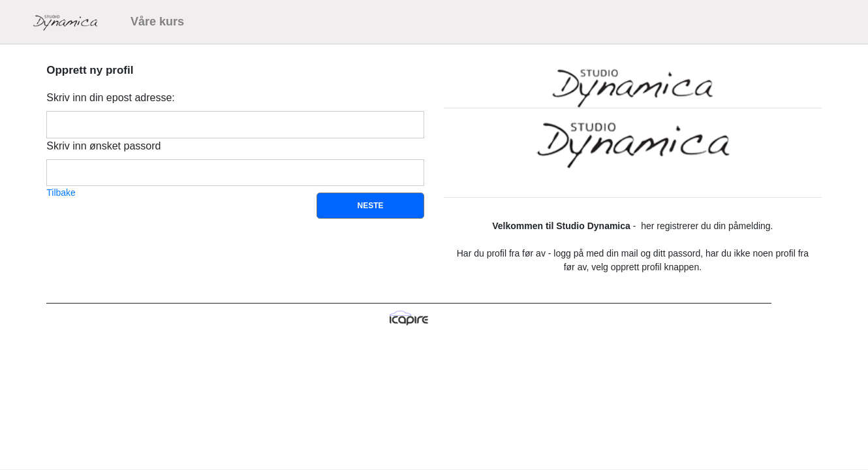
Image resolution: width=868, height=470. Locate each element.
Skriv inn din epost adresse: (111, 98)
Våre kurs (157, 22)
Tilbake (61, 193)
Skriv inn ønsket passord (103, 146)
